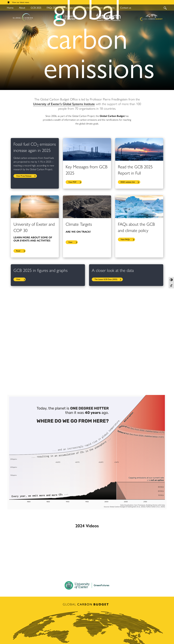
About (22, 8)
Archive (87, 8)
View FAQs (125, 239)
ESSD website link (128, 182)
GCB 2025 (36, 8)
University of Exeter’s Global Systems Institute (64, 104)
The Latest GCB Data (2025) (106, 279)
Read (18, 251)
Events (111, 8)
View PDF (72, 182)
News (100, 8)
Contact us (126, 8)
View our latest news (18, 2)
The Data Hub (71, 8)
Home (10, 8)
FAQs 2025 (52, 8)
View (70, 242)
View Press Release (24, 176)
